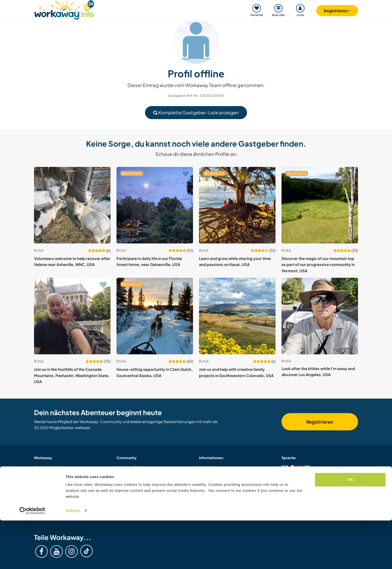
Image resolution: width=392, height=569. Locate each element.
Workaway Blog (129, 467)
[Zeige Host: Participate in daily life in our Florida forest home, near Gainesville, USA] (155, 205)
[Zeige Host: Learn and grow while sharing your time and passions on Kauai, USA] (237, 205)
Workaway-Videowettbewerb (141, 494)
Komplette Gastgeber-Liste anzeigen (196, 112)
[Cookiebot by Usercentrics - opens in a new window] (32, 559)
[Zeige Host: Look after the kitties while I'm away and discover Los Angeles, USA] (320, 316)
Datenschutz (209, 507)
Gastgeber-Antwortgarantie (222, 494)
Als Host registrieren (50, 494)
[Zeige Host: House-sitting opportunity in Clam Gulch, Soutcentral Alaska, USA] (155, 316)
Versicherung (210, 487)
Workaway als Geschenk (54, 500)
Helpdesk (207, 467)
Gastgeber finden (49, 467)
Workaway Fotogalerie (135, 474)
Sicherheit (207, 474)
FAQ (202, 480)
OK (350, 528)
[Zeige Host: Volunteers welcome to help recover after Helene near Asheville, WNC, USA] (72, 205)
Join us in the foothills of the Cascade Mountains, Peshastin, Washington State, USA (72, 375)
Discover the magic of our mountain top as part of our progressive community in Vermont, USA (318, 264)
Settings (73, 559)
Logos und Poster (131, 487)
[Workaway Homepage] (64, 9)
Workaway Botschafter (135, 507)
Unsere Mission (129, 500)
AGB (203, 500)
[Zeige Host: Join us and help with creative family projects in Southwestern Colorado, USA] (237, 316)
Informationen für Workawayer (59, 480)
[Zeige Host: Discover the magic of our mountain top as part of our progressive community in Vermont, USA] (320, 205)
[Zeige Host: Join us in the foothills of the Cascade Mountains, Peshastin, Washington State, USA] (72, 316)
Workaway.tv (127, 480)
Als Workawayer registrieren (57, 487)
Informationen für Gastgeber (58, 474)
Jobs (120, 513)
